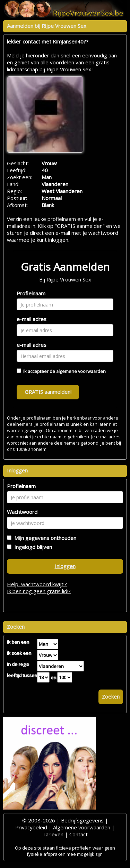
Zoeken (111, 696)
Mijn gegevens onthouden (44, 538)
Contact (79, 834)
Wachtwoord (22, 512)
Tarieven (53, 834)
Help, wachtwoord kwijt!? (37, 584)
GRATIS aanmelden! (48, 392)
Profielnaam (31, 293)
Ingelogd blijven (32, 547)
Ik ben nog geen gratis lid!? (39, 591)
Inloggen (65, 566)
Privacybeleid (31, 827)
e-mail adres (32, 319)
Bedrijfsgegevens (82, 820)
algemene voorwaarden (81, 371)
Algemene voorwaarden (82, 827)
